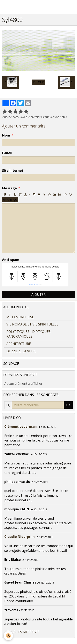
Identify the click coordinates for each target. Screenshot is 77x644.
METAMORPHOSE (20, 317)
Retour (38, 82)
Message (9, 188)
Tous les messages (23, 632)
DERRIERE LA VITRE (21, 351)
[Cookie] (8, 636)
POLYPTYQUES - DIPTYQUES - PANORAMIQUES (29, 334)
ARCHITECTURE (19, 344)
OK (68, 405)
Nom (6, 135)
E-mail (7, 153)
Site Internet (13, 171)
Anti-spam (11, 260)
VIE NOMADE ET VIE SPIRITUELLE (32, 324)
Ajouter (38, 295)
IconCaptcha (34, 284)
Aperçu (10, 200)
